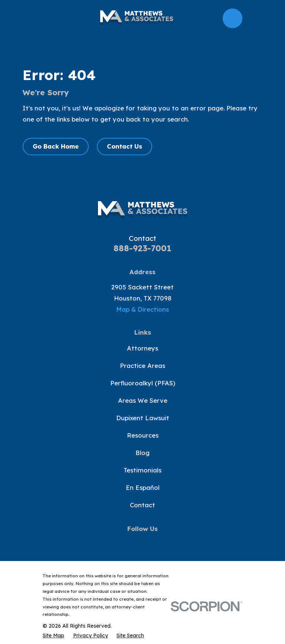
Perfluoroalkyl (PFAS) (143, 383)
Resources (143, 435)
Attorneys (142, 348)
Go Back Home (56, 146)
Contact (142, 505)
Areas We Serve (143, 400)
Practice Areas (142, 366)
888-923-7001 (142, 248)
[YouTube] (142, 542)
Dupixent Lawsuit (143, 418)
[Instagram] (159, 542)
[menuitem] (53, 635)
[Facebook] (109, 542)
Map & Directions (142, 309)
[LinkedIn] (176, 542)
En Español (143, 487)
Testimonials (142, 470)
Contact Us (125, 146)
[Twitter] (126, 542)
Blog (142, 453)
